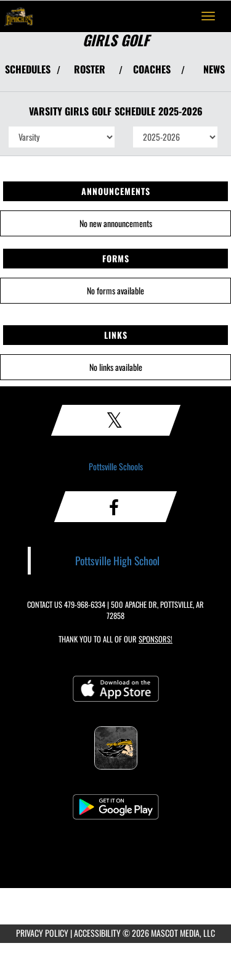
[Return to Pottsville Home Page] (18, 16)
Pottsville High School (117, 560)
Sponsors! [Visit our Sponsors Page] (156, 639)
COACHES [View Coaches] (152, 69)
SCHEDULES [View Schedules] (28, 69)
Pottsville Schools (116, 466)
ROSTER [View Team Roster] (90, 69)
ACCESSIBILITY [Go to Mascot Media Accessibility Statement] (97, 933)
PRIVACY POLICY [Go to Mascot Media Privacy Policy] (42, 933)
